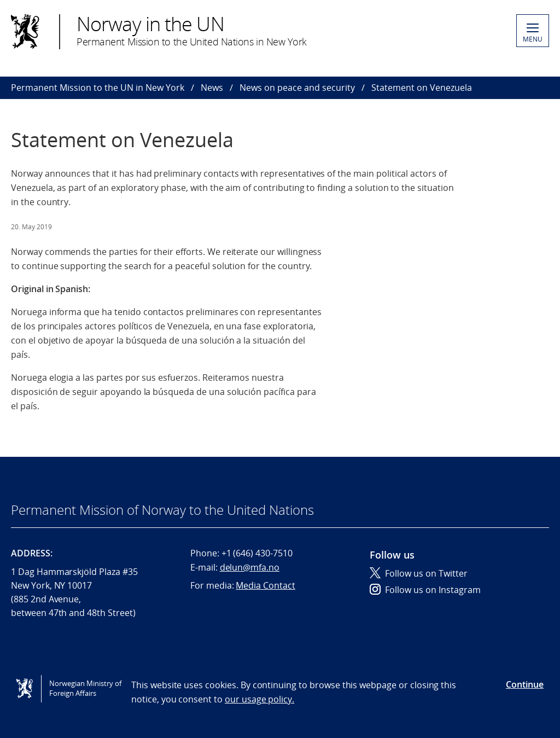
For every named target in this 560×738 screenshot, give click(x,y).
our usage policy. (259, 699)
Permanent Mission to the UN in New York (98, 88)
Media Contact (265, 585)
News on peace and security (297, 88)
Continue (525, 684)
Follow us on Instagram (425, 590)
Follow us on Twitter (419, 573)
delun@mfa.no (250, 567)
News (212, 88)
